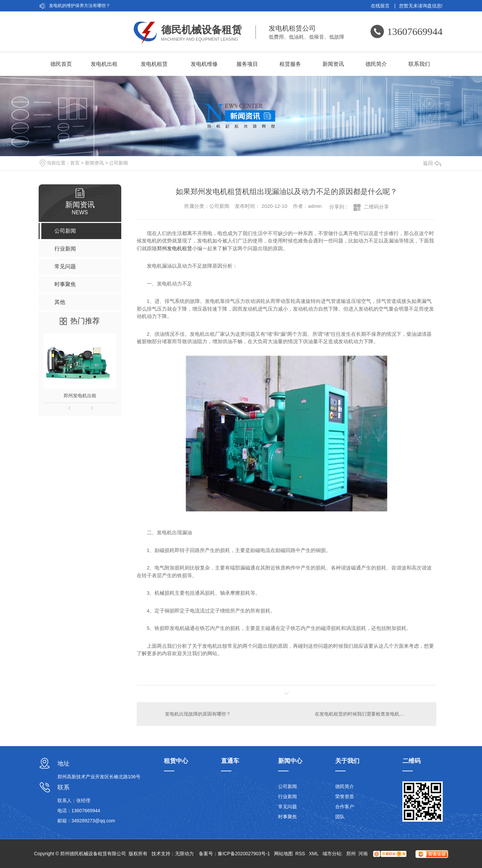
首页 (75, 163)
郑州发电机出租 (80, 396)
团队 (340, 817)
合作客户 (345, 807)
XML (314, 854)
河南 (363, 854)
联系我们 (419, 64)
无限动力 (184, 854)
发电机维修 (204, 64)
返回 (432, 163)
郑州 (351, 854)
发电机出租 (104, 64)
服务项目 (247, 64)
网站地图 (283, 854)
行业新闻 (288, 796)
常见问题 (288, 807)
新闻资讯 (333, 64)
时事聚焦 (288, 817)
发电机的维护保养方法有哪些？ (80, 6)
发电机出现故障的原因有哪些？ (198, 714)
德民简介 (376, 64)
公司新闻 (119, 163)
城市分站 (332, 854)
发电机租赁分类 (64, 40)
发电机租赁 (154, 64)
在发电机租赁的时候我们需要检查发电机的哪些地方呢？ (371, 714)
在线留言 (383, 6)
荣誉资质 (345, 796)
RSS (301, 854)
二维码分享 (376, 207)
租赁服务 (290, 64)
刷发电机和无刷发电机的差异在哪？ (84, 17)
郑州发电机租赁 (174, 248)
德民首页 (61, 64)
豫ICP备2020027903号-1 (244, 854)
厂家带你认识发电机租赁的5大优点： (85, 28)
